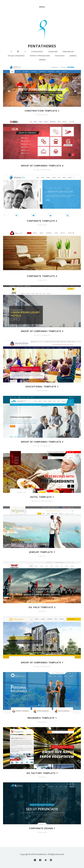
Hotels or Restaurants (40, 56)
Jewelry (73, 56)
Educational (68, 51)
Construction (37, 51)
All (25, 51)
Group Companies (16, 56)
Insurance (60, 56)
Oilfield (42, 60)
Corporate (53, 51)
